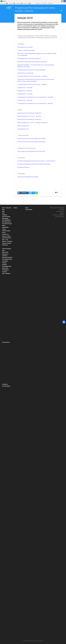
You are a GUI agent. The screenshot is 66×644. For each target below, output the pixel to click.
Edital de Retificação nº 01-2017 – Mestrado (33, 123)
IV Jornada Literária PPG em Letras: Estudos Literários (19, 625)
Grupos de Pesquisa (7, 243)
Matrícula (5, 354)
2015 (15, 505)
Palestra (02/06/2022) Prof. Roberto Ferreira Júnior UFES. (7, 259)
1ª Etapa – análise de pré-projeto (26, 50)
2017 (15, 384)
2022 (3, 210)
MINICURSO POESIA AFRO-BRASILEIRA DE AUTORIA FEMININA (19, 315)
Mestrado (5, 291)
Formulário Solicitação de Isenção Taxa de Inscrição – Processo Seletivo (36, 161)
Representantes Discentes (8, 375)
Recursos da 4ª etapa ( (23, 79)
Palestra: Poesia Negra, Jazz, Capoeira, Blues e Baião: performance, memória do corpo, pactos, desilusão (19, 442)
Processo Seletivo (6, 386)
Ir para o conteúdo (4, 3)
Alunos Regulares (6, 361)
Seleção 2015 (5, 421)
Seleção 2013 (5, 426)
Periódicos (5, 339)
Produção (4, 263)
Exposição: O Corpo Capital (19, 424)
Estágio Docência (6, 277)
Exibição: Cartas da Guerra (19, 342)
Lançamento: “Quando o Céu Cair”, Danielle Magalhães (19, 346)
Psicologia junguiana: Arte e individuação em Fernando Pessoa (19, 355)
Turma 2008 (28, 238)
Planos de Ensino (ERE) (7, 295)
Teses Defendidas (6, 302)
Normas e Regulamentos (7, 312)
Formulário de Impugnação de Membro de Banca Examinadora (34, 164)
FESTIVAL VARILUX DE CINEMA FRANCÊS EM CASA (18, 240)
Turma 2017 (28, 221)
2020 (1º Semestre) (6, 379)
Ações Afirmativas (6, 217)
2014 (15, 562)
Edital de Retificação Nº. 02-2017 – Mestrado (29, 116)
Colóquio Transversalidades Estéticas (18, 487)
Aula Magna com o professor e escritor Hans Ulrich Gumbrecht (19, 509)
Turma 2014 (28, 227)
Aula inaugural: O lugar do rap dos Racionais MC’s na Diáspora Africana (19, 470)
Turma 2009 (28, 236)
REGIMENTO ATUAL (6, 318)
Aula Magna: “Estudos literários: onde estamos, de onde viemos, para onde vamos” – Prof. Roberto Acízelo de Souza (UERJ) (19, 258)
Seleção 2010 (5, 432)
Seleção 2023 (5, 407)
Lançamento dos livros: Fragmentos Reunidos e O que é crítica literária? (19, 482)
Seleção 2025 (5, 268)
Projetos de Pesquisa (7, 310)
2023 (3, 211)
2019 (15, 246)
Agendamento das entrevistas (26, 73)
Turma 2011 (28, 232)
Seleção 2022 (5, 403)
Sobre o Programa (6, 273)
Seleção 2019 (5, 413)
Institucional (5, 245)
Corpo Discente (29, 210)
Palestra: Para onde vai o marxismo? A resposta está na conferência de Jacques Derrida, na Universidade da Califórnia (19, 516)
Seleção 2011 (5, 430)
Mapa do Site (38, 3)
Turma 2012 (28, 231)
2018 (15, 338)
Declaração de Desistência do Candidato (28, 177)
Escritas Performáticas (19, 340)
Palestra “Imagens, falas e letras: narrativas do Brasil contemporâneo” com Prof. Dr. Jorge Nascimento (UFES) (19, 568)
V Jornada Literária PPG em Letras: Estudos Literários (19, 558)
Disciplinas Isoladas (6, 363)
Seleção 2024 (5, 409)
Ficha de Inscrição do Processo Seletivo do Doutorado (32, 139)
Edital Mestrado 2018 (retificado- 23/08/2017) (29, 113)
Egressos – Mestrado (30, 280)
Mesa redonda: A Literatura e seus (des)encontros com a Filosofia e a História (19, 524)
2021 (15, 244)
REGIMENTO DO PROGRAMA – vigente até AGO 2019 (7, 321)
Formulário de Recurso (23, 167)
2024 (3, 213)
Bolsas (4, 247)
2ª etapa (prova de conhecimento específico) (29, 58)
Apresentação (5, 218)
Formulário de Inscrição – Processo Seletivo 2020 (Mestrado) (7, 398)
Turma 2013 (28, 229)
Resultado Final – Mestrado (25, 91)
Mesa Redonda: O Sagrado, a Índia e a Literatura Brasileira (19, 545)
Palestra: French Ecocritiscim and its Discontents (18, 476)
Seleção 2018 (5, 415)
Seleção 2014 (5, 424)
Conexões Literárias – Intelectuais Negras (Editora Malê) (18, 214)
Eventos (15, 208)
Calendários (5, 352)
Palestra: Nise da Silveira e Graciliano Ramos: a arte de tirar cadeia (19, 461)
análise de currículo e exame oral (38, 79)
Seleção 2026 (5, 411)
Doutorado (5, 289)
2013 (15, 629)
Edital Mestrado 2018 (23, 119)
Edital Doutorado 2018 (23, 126)
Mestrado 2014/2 (6, 422)
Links (3, 250)
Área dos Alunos (6, 342)
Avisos (27, 208)
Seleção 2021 (5, 401)
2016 (15, 457)
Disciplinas (5, 275)
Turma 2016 (28, 223)
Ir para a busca (19, 3)
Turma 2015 (28, 225)
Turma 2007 (28, 240)
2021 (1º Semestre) (7, 208)
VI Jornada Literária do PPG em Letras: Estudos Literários (19, 501)
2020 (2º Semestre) (6, 383)
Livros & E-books (6, 341)
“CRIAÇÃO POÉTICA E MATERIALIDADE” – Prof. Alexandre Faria (19, 235)
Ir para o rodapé (27, 3)
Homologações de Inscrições (25, 47)
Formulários (5, 384)
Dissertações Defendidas (7, 300)
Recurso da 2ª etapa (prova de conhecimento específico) (32, 62)
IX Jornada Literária (18, 336)
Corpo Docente (6, 279)
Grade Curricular (6, 287)
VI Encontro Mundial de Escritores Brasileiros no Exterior (19, 332)
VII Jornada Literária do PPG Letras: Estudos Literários (19, 453)
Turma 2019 (28, 217)
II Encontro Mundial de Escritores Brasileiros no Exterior (19, 576)
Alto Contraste (44, 3)
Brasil (3, 1)
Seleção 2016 (5, 419)
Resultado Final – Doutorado (25, 88)
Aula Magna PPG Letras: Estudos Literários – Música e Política (19, 250)
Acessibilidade (50, 3)
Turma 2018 (28, 219)
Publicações (5, 337)
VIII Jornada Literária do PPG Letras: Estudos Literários (19, 380)
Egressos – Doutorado (7, 241)
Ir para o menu (12, 3)
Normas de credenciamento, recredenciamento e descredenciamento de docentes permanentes (7, 329)
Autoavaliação (5, 227)
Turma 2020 (28, 215)
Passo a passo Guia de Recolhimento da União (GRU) (31, 151)
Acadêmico (5, 215)
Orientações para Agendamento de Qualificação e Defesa (7, 367)
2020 (15, 210)
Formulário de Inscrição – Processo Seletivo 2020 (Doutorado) (7, 392)
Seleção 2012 (5, 428)
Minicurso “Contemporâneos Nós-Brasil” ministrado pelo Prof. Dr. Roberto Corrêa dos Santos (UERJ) (19, 610)
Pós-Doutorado (6, 335)
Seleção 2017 (5, 417)
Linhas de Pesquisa (7, 249)
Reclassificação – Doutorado (25, 94)
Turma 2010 (28, 234)
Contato (4, 229)
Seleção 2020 (5, 388)
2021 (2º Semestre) (6, 381)
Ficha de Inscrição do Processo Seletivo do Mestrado (31, 142)
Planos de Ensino (6, 360)
